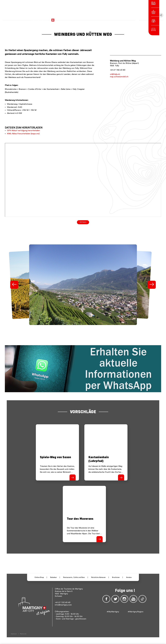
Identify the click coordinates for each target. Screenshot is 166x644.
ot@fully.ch (115, 74)
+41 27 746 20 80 (118, 70)
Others (122, 19)
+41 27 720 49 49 (63, 602)
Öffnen (83, 222)
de (112, 19)
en (116, 19)
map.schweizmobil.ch (119, 77)
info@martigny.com (63, 605)
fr (108, 19)
